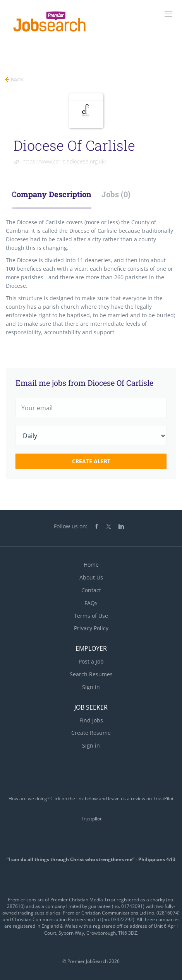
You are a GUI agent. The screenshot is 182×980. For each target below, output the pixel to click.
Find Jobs (91, 720)
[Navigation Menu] (168, 14)
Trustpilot (91, 819)
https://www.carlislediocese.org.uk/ (64, 161)
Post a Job (91, 661)
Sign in (91, 687)
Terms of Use (91, 616)
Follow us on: (71, 526)
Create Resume (91, 733)
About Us (91, 577)
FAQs (91, 603)
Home (91, 565)
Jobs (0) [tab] (116, 194)
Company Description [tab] (52, 194)
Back (16, 80)
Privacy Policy (91, 628)
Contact (91, 590)
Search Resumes (91, 674)
